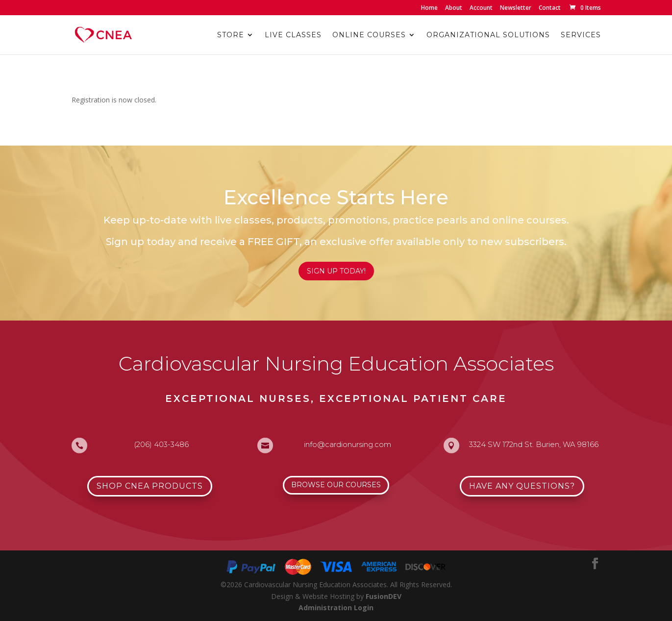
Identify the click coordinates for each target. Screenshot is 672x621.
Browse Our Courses (336, 485)
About (454, 8)
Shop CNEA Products (150, 486)
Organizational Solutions (488, 35)
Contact (550, 8)
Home (429, 8)
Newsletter (516, 8)
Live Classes (293, 35)
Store (231, 35)
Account (481, 8)
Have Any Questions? (522, 486)
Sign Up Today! (336, 271)
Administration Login (336, 608)
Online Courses (369, 35)
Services (581, 35)
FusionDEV (384, 596)
